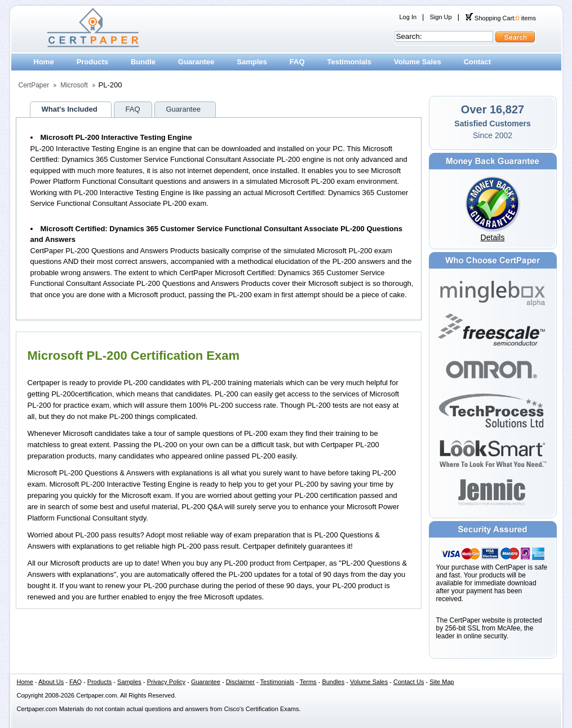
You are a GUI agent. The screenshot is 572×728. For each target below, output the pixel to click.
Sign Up (440, 17)
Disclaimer (240, 682)
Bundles (333, 682)
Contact (477, 62)
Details (493, 237)
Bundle (143, 62)
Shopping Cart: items (500, 18)
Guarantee (196, 62)
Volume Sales (418, 62)
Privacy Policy (166, 682)
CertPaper (34, 85)
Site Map (442, 682)
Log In (408, 17)
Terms (308, 682)
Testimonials (350, 62)
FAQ (297, 62)
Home (44, 62)
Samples (252, 62)
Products (92, 62)
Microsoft (74, 85)
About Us (51, 682)
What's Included (70, 109)
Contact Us (409, 682)
